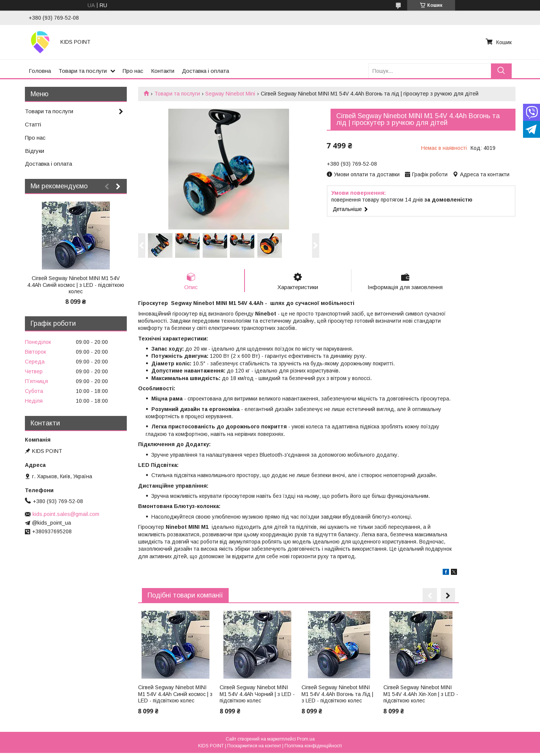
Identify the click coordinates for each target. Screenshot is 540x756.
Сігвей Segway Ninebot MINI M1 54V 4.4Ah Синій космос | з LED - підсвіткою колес (175, 694)
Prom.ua (306, 739)
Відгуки (35, 151)
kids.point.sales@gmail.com (66, 514)
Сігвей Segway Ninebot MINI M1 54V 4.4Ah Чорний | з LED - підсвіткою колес (257, 694)
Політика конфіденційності (313, 746)
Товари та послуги (83, 71)
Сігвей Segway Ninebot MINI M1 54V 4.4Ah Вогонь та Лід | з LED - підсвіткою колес (337, 694)
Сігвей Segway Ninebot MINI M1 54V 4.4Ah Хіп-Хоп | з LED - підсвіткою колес (421, 694)
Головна (40, 71)
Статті (33, 124)
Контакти (163, 71)
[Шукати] (501, 71)
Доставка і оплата (205, 71)
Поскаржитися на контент (254, 746)
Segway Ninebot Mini (230, 94)
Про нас (133, 71)
